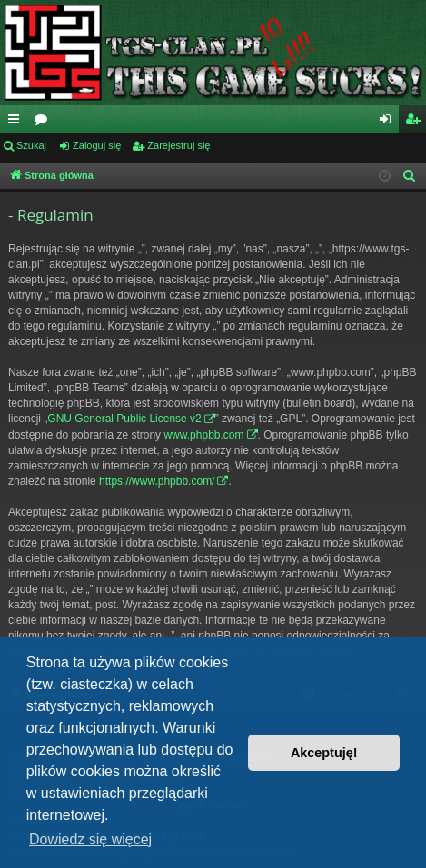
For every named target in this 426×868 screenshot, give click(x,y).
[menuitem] (410, 176)
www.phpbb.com (203, 435)
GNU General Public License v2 (124, 419)
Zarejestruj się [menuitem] (416, 123)
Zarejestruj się (178, 145)
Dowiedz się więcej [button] (90, 839)
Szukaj (31, 145)
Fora (45, 123)
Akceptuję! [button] (324, 753)
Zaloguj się (97, 145)
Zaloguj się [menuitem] (389, 123)
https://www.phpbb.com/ (157, 481)
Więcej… (17, 123)
